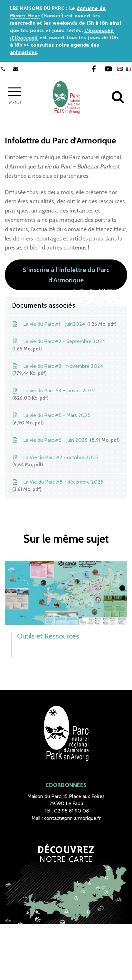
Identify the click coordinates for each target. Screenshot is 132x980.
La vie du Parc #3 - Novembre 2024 (57, 370)
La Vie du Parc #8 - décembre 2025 (57, 486)
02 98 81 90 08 (71, 811)
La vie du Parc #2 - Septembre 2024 (58, 345)
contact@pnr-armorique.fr (72, 818)
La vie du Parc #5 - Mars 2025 (51, 419)
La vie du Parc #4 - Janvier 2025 (53, 395)
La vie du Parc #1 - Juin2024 (64, 324)
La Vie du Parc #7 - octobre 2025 (55, 461)
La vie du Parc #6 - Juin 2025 (66, 440)
